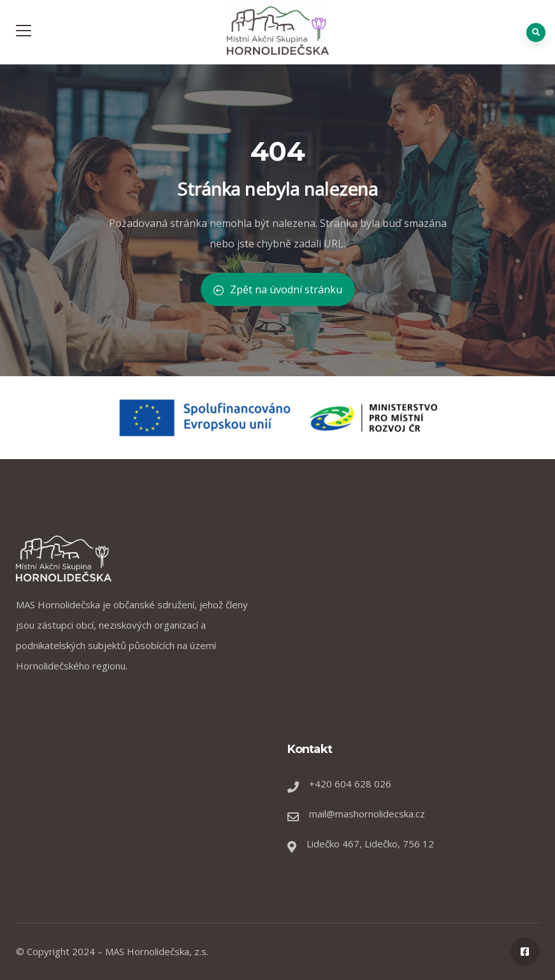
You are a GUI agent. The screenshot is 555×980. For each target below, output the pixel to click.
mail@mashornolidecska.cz (367, 814)
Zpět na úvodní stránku (278, 289)
